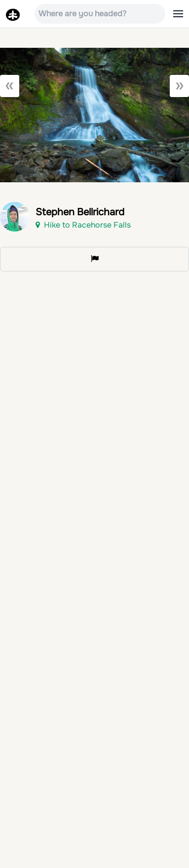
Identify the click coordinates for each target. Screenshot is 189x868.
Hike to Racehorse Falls (83, 225)
